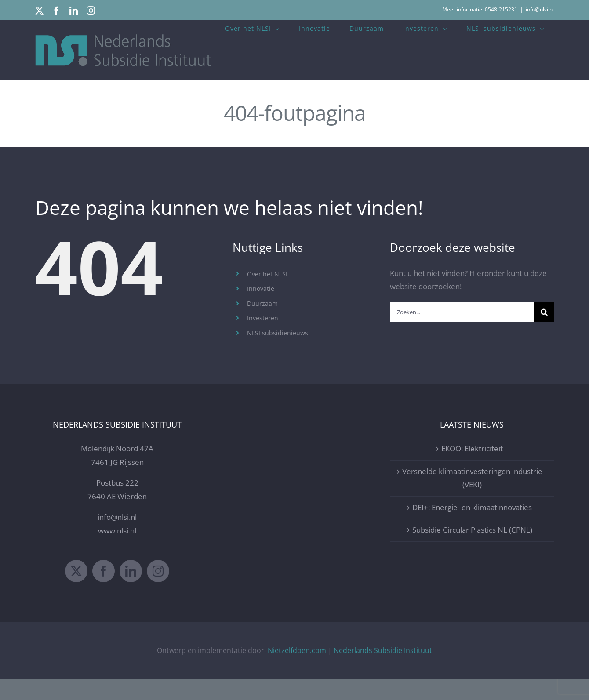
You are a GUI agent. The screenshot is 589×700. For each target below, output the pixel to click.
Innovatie (261, 288)
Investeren (263, 318)
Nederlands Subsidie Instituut (383, 671)
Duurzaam (262, 303)
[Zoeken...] (462, 312)
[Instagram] (158, 592)
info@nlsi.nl (540, 9)
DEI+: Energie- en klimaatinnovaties (472, 528)
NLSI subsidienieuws (278, 333)
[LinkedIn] (131, 592)
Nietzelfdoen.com (297, 671)
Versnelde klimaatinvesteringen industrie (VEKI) (472, 499)
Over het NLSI (267, 274)
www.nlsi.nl (117, 552)
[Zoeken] (544, 312)
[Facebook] (104, 592)
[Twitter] (76, 592)
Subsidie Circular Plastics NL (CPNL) (472, 551)
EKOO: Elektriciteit (472, 470)
